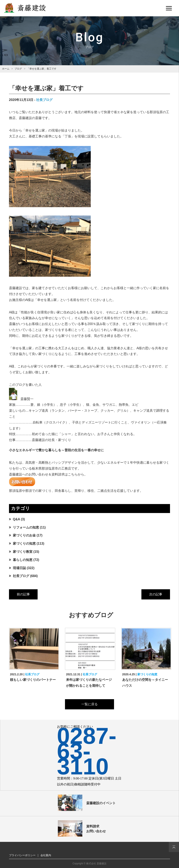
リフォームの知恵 (26, 527)
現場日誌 (19, 568)
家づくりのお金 (24, 535)
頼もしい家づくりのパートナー (33, 680)
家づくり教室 (23, 552)
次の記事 (156, 594)
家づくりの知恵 (24, 543)
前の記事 (23, 594)
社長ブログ (44, 100)
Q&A (16, 519)
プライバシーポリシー (22, 855)
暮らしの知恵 (23, 560)
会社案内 (46, 855)
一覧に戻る (89, 704)
